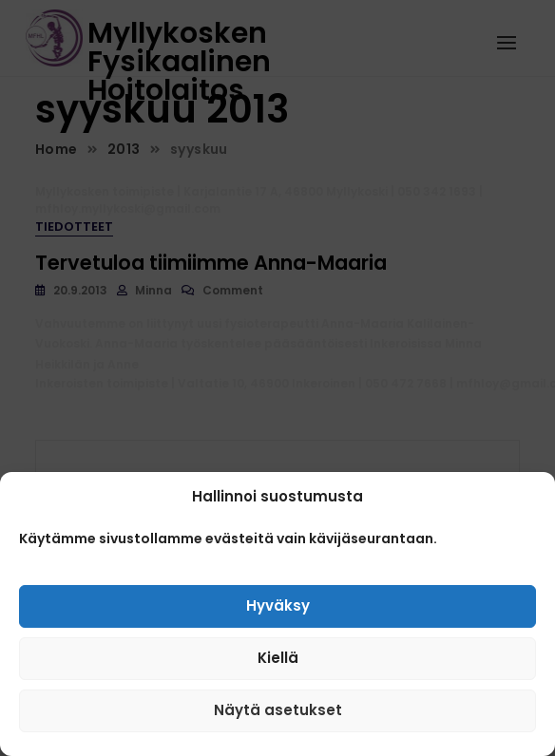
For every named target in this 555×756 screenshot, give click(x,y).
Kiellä (278, 662)
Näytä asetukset (278, 715)
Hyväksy (278, 610)
